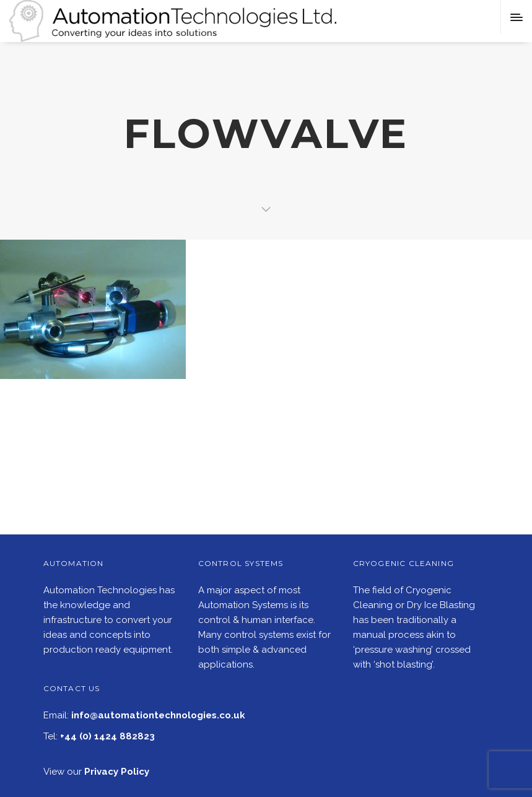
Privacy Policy (117, 772)
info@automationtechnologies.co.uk (158, 715)
